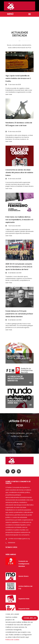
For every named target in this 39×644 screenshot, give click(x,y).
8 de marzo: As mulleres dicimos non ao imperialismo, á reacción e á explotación (19, 220)
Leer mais (9, 94)
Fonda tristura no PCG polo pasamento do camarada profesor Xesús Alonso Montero (19, 314)
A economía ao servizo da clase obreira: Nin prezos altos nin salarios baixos (19, 173)
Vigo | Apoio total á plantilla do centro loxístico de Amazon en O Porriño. (18, 78)
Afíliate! (20, 444)
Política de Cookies (12, 640)
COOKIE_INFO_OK (30, 618)
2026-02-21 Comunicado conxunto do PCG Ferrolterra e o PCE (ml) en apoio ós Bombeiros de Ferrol (19, 267)
